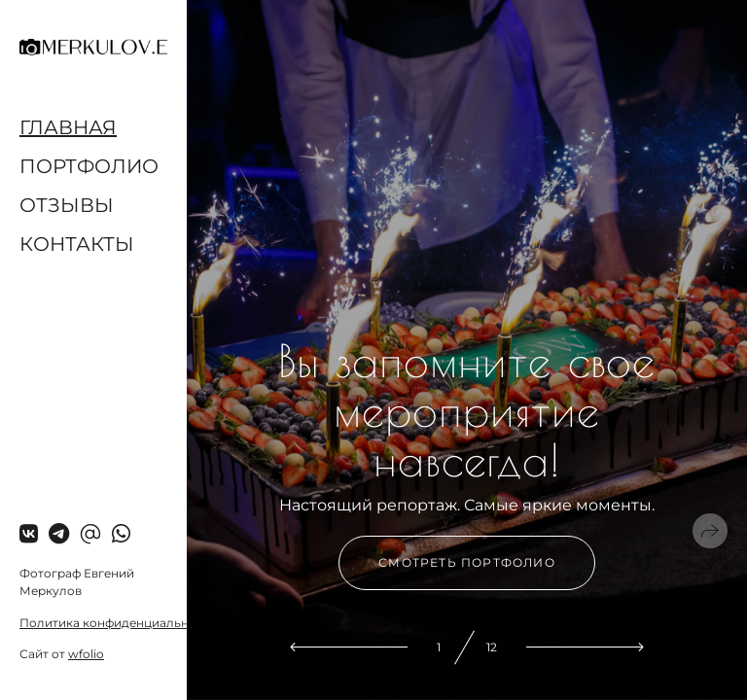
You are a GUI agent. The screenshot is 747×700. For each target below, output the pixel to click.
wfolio (86, 654)
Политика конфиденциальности (118, 623)
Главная (68, 127)
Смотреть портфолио (467, 562)
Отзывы (67, 205)
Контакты (77, 244)
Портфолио (89, 166)
